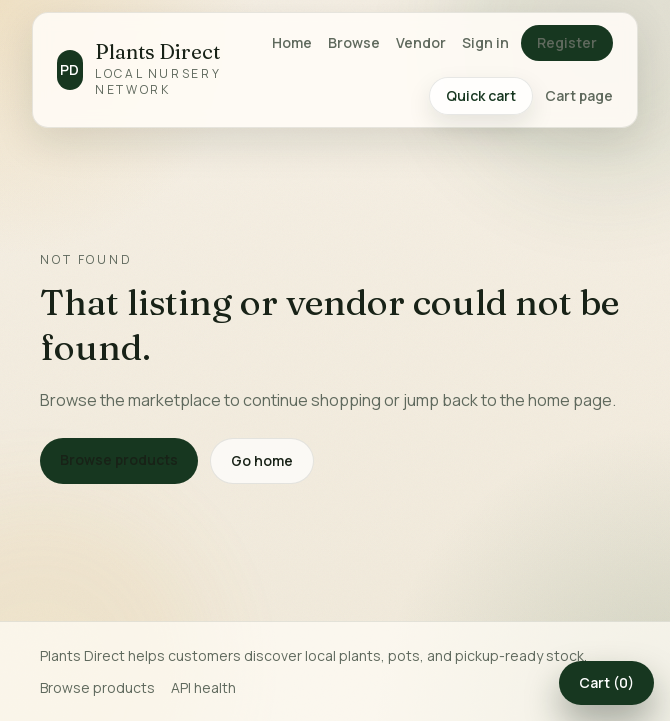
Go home (262, 460)
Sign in (485, 42)
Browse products (119, 459)
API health (203, 687)
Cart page (579, 95)
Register (567, 42)
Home (292, 42)
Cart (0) (606, 682)
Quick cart (481, 95)
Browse (354, 42)
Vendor (421, 42)
